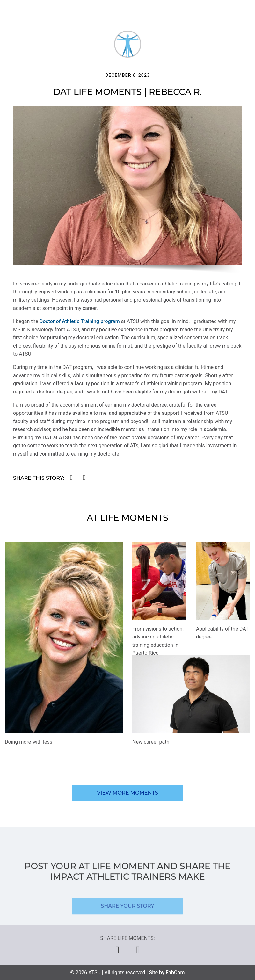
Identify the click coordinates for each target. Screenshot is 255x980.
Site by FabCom (167, 973)
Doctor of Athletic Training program (80, 321)
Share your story (127, 912)
